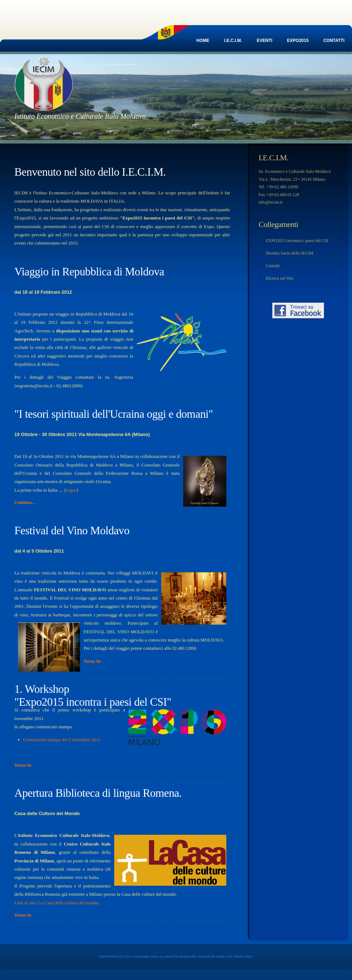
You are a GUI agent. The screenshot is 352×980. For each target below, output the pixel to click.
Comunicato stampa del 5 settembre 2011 (62, 740)
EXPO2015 (298, 41)
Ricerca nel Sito (280, 278)
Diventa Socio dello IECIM (290, 253)
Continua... (25, 502)
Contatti (334, 41)
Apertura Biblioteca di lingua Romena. (98, 793)
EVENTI (265, 41)
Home (203, 41)
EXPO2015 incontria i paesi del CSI (297, 241)
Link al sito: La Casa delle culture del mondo (57, 903)
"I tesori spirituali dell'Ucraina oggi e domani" (114, 414)
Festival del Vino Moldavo (72, 531)
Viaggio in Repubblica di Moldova (89, 272)
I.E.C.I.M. (233, 41)
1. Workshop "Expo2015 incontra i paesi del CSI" (93, 695)
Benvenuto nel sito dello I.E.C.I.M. (90, 172)
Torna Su (92, 661)
